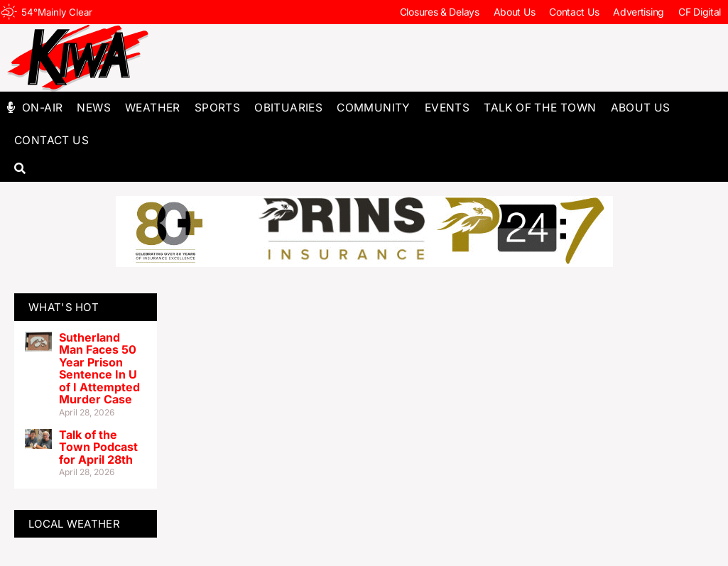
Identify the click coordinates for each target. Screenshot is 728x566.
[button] (20, 169)
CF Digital (700, 12)
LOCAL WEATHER (74, 524)
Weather (153, 108)
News (94, 108)
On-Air (42, 108)
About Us (515, 12)
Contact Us (574, 12)
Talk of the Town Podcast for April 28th (98, 447)
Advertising (639, 12)
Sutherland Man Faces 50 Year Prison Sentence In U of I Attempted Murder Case (99, 369)
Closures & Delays (440, 12)
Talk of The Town (540, 108)
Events (447, 108)
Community (374, 108)
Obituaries (288, 108)
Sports (217, 108)
